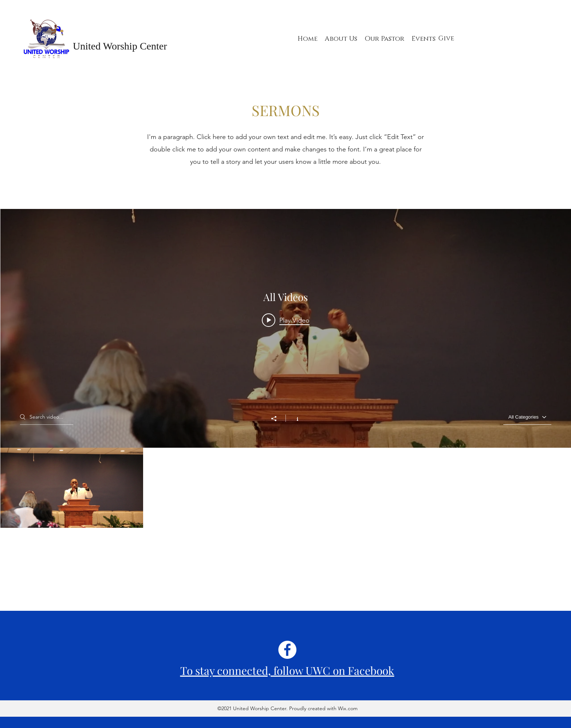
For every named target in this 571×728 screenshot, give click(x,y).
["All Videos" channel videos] (286, 528)
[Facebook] (287, 650)
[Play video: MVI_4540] (286, 320)
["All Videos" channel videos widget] (286, 408)
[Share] (277, 419)
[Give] (446, 39)
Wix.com (347, 708)
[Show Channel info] (294, 418)
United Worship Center (120, 46)
